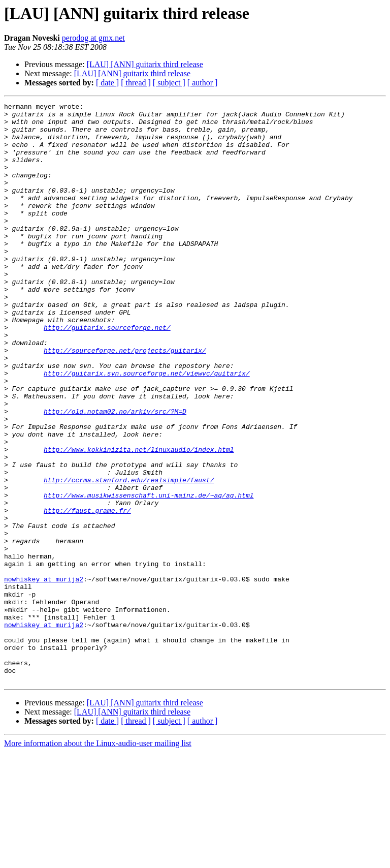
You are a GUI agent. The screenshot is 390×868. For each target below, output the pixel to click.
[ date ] (107, 83)
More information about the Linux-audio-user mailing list (98, 859)
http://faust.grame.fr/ (87, 593)
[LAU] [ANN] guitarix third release (145, 64)
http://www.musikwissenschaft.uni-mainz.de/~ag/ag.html (149, 574)
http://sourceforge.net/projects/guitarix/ (125, 400)
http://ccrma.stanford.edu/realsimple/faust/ (129, 556)
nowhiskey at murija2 (44, 675)
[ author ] (203, 83)
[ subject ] (169, 83)
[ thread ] (136, 83)
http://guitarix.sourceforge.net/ (107, 373)
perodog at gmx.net (93, 38)
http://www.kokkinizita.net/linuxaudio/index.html (139, 519)
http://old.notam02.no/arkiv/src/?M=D (115, 474)
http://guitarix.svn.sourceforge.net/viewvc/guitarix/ (147, 428)
